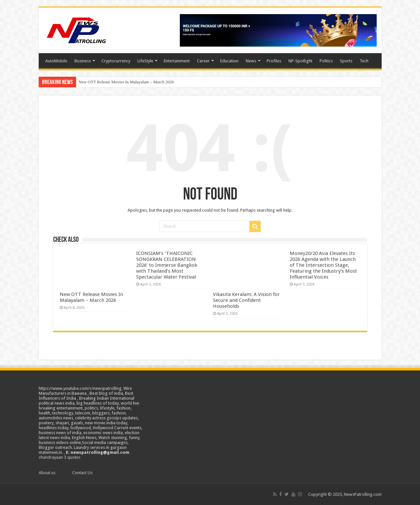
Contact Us (82, 473)
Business (83, 61)
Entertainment (177, 61)
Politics (326, 61)
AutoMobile (56, 61)
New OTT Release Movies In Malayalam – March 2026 (126, 82)
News (251, 61)
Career (203, 61)
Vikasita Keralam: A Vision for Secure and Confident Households (246, 300)
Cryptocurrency (116, 61)
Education (229, 61)
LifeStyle (145, 61)
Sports (346, 61)
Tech (364, 61)
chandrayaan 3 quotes (60, 457)
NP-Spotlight (300, 61)
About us (47, 473)
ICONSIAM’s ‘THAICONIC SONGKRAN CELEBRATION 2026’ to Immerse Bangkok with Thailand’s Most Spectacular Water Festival (167, 265)
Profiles (274, 61)
